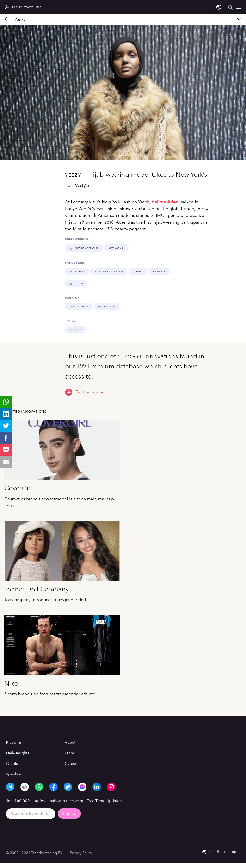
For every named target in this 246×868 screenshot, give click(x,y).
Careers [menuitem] (71, 763)
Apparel (137, 271)
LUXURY (76, 283)
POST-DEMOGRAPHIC (84, 248)
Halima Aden (165, 202)
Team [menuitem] (69, 753)
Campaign (76, 329)
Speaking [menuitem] (14, 774)
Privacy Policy (81, 853)
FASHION (77, 271)
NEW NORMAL (116, 248)
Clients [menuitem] (12, 763)
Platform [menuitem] (14, 742)
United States (107, 306)
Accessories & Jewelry (108, 271)
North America (79, 306)
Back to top (227, 851)
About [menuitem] (70, 742)
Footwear (159, 271)
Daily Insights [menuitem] (18, 753)
